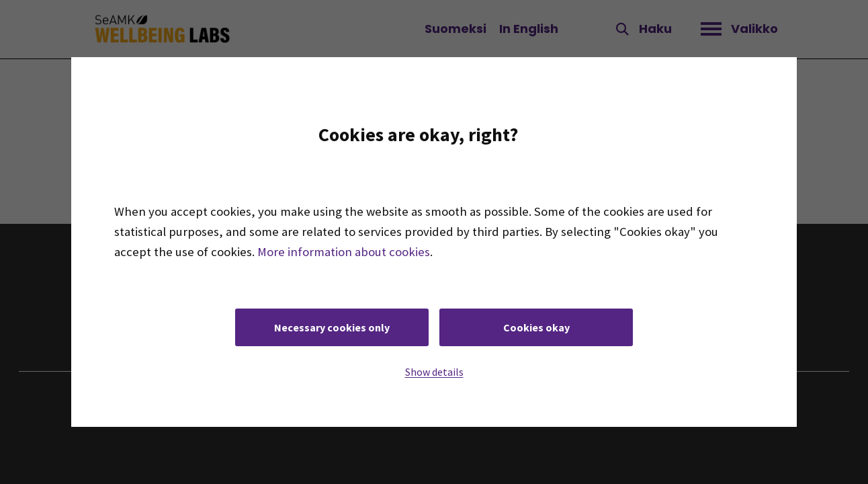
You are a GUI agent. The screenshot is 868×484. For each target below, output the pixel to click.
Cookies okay (536, 327)
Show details (434, 372)
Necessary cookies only (332, 327)
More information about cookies (344, 252)
